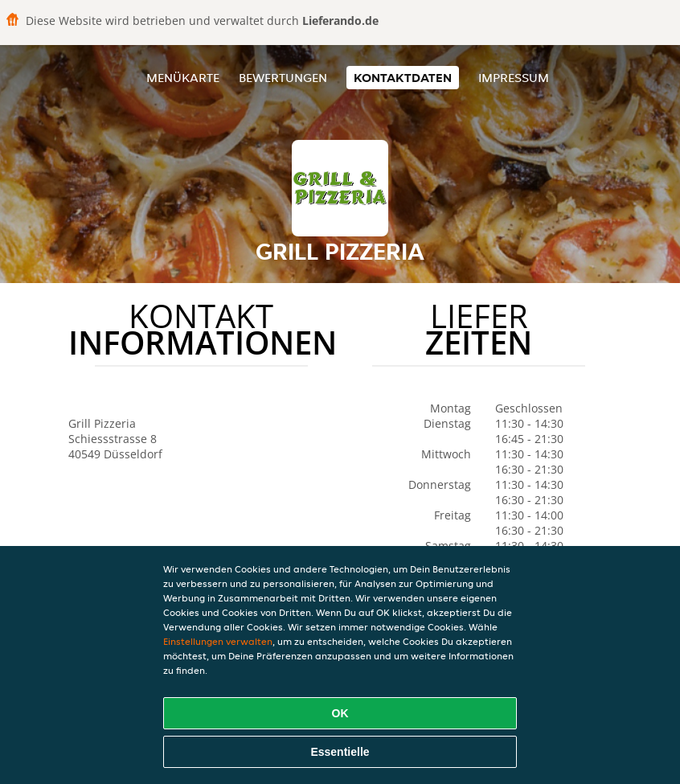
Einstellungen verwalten (218, 641)
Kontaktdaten (403, 78)
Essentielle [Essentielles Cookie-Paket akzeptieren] (340, 752)
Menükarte (183, 78)
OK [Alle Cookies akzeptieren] (340, 713)
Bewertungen (283, 78)
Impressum (514, 78)
